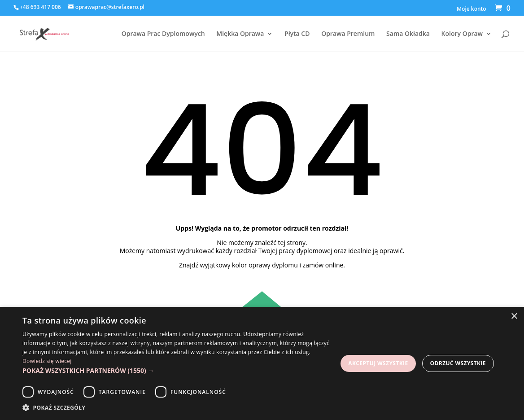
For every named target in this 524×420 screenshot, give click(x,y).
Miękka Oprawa (240, 34)
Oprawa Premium (348, 34)
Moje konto (472, 9)
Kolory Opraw (462, 34)
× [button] (514, 317)
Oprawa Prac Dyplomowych (163, 34)
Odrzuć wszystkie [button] (458, 363)
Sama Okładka (408, 34)
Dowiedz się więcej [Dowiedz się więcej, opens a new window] (47, 361)
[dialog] (262, 363)
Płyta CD (297, 34)
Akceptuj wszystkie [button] (378, 363)
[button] (177, 371)
